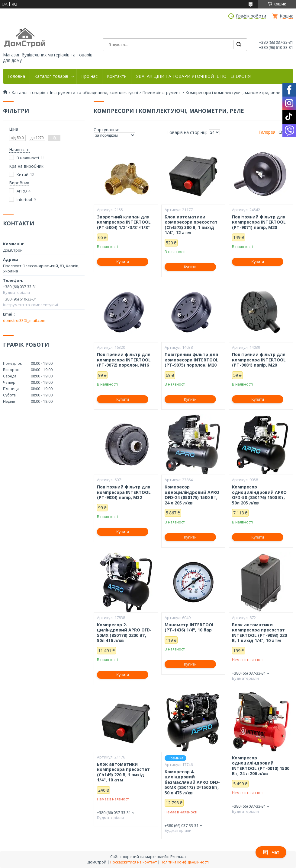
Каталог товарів (51, 76)
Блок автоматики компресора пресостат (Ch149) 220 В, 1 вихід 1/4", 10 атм (123, 772)
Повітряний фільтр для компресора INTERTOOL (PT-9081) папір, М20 (259, 360)
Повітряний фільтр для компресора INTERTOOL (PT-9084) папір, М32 (124, 492)
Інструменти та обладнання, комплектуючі (94, 93)
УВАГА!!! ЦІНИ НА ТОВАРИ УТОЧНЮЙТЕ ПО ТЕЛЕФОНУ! (194, 76)
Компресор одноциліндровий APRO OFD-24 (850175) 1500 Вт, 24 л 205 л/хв (192, 495)
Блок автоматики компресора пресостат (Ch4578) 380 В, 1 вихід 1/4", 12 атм (191, 225)
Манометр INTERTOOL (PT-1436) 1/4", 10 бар (190, 627)
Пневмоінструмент (162, 93)
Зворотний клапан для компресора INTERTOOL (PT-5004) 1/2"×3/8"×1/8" (124, 222)
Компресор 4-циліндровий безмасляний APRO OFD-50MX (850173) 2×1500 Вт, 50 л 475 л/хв (192, 782)
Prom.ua (178, 857)
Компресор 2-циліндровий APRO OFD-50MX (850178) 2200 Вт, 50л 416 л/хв (124, 633)
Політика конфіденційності (185, 862)
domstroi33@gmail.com (24, 320)
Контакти (117, 76)
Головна (16, 76)
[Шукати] (239, 45)
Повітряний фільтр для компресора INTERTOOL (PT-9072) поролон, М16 (124, 360)
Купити (123, 262)
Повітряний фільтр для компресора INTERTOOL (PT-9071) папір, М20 (259, 222)
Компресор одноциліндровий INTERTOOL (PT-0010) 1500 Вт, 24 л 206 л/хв (261, 766)
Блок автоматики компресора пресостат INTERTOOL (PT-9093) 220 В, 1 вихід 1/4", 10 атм (259, 633)
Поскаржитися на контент (134, 862)
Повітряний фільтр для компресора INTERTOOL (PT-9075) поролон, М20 (191, 360)
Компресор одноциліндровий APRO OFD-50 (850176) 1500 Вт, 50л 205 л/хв (259, 495)
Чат (271, 852)
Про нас (89, 76)
